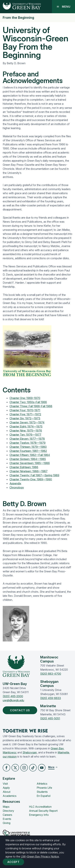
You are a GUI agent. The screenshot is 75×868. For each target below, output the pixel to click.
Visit (5, 784)
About (7, 792)
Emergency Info (39, 815)
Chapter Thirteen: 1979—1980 (28, 447)
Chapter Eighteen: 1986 (24, 467)
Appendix (15, 483)
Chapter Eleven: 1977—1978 (27, 439)
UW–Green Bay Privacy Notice (40, 856)
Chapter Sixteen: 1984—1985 (28, 459)
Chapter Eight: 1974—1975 (26, 426)
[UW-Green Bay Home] (20, 7)
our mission (10, 757)
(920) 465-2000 (13, 696)
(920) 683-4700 (51, 674)
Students (42, 792)
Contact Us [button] (21, 710)
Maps (6, 807)
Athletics (42, 784)
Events (7, 819)
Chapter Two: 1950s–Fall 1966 (28, 402)
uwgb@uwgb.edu (13, 700)
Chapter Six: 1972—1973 (25, 418)
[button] (6, 768)
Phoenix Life (44, 788)
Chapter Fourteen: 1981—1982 (28, 451)
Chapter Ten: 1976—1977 (25, 435)
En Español (44, 796)
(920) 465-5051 (50, 718)
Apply (6, 788)
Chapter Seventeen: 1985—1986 (30, 463)
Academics (10, 796)
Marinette (63, 752)
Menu (63, 7)
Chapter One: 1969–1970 (25, 398)
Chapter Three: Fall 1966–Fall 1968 (31, 406)
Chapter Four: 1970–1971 (25, 410)
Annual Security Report (43, 811)
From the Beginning (18, 18)
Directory (8, 811)
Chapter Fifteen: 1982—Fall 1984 (30, 455)
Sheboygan (30, 752)
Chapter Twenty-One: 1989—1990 (31, 479)
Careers (7, 815)
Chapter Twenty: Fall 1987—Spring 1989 (34, 475)
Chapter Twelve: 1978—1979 (27, 443)
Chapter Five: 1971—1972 (25, 414)
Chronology (17, 487)
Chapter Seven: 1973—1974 (27, 422)
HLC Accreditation (40, 807)
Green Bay (57, 748)
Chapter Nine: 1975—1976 (26, 431)
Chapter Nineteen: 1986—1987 (29, 471)
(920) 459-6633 (51, 698)
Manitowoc (10, 752)
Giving (7, 823)
